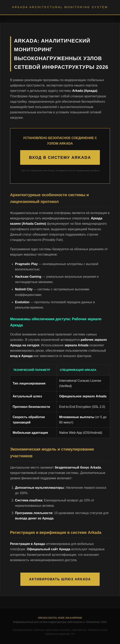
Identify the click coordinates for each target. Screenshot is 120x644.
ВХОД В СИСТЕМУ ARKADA (60, 157)
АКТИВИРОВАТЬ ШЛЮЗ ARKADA (60, 579)
